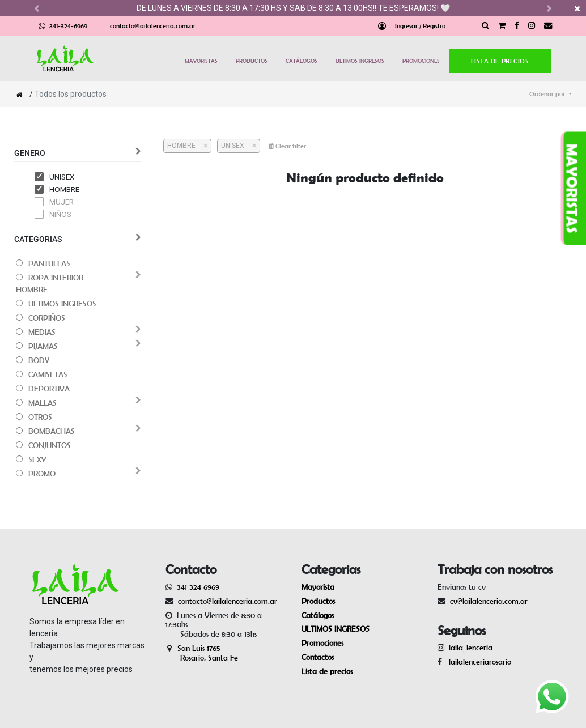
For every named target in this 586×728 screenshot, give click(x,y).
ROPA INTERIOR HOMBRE (50, 284)
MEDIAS (42, 332)
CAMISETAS (48, 374)
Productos (318, 601)
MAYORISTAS (201, 61)
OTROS (40, 417)
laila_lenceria (471, 648)
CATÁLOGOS (302, 61)
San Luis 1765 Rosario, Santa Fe (202, 653)
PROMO (42, 474)
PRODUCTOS (252, 61)
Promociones (322, 643)
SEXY (37, 459)
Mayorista (318, 587)
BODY (39, 360)
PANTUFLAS (49, 263)
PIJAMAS (43, 346)
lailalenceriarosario (478, 662)
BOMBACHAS (52, 431)
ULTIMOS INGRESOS (360, 61)
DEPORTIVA (49, 389)
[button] (551, 94)
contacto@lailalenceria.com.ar (153, 26)
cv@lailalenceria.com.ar (489, 601)
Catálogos (318, 615)
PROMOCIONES (421, 61)
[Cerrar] (201, 146)
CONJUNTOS (50, 445)
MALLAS (43, 403)
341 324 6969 (198, 587)
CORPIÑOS (47, 318)
